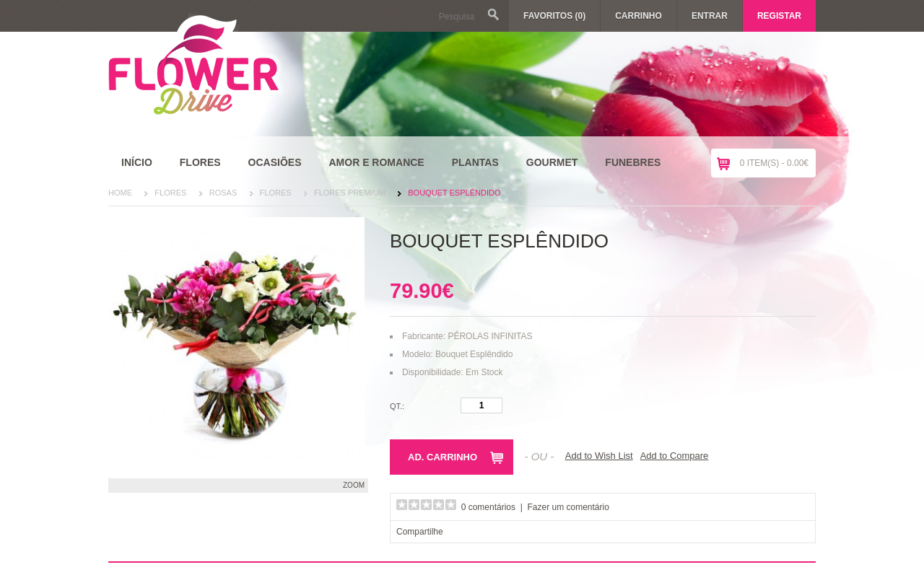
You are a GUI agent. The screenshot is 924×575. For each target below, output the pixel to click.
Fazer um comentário (568, 507)
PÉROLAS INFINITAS (490, 336)
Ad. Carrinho (443, 457)
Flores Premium (350, 193)
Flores (200, 162)
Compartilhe (420, 532)
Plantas (475, 162)
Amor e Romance (376, 162)
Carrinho (638, 16)
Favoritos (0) (554, 16)
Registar (779, 16)
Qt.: (397, 406)
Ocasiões (275, 162)
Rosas (223, 193)
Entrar (710, 16)
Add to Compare (675, 456)
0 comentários (488, 507)
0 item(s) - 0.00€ (774, 163)
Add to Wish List (599, 456)
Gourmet (552, 162)
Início (137, 162)
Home (120, 193)
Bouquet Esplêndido (454, 193)
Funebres (633, 162)
